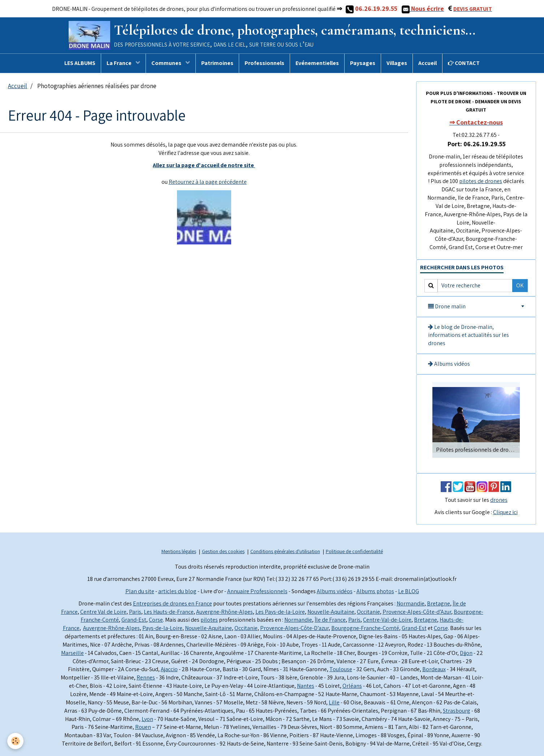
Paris (135, 612)
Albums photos (375, 591)
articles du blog (177, 591)
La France (120, 63)
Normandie (411, 603)
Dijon (466, 653)
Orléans (352, 686)
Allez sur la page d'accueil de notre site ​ (204, 165)
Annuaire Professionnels (257, 591)
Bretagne (439, 603)
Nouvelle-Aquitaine (331, 612)
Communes (167, 63)
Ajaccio (169, 669)
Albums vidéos (449, 364)
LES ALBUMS (80, 63)
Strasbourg (457, 711)
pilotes (209, 620)
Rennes (146, 677)
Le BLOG (409, 591)
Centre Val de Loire (103, 612)
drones (499, 500)
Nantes (306, 686)
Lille (334, 702)
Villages (397, 63)
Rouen (143, 727)
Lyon (147, 719)
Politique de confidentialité (354, 551)
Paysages (363, 63)
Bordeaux (434, 669)
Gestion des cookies (223, 551)
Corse (156, 620)
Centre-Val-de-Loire (387, 620)
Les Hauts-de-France (169, 612)
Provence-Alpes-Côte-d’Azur (417, 612)
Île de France (330, 620)
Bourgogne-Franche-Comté (365, 628)
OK (520, 285)
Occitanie (368, 612)
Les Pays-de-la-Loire (280, 612)
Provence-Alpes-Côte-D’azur (294, 628)
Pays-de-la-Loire (162, 628)
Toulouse (341, 669)
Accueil (428, 63)
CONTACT (464, 63)
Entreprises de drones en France (172, 603)
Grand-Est (134, 620)
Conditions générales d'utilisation (285, 551)
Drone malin (447, 306)
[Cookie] (15, 741)
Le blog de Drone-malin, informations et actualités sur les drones (469, 335)
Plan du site (140, 591)
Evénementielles (317, 63)
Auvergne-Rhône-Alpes (224, 612)
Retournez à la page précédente (208, 182)
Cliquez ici (505, 512)
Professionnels (264, 63)
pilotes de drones (481, 181)
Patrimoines (217, 63)
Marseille (72, 653)
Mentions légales (179, 551)
